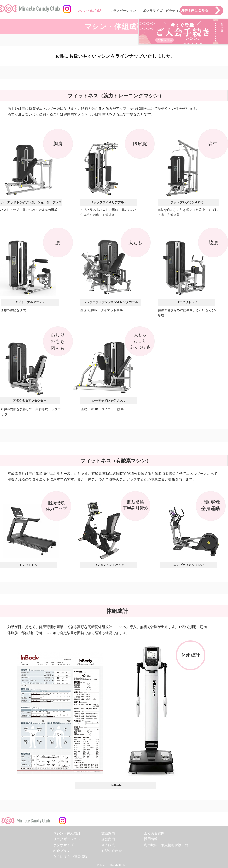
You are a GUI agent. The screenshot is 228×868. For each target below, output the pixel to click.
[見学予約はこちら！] (202, 10)
